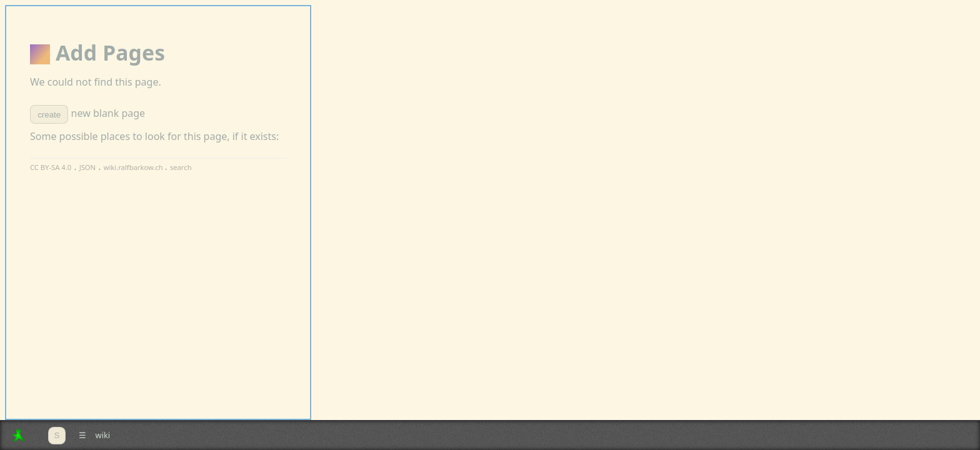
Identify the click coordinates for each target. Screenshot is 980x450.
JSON (87, 167)
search (181, 167)
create (49, 115)
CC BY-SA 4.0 (51, 167)
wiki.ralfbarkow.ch (134, 167)
